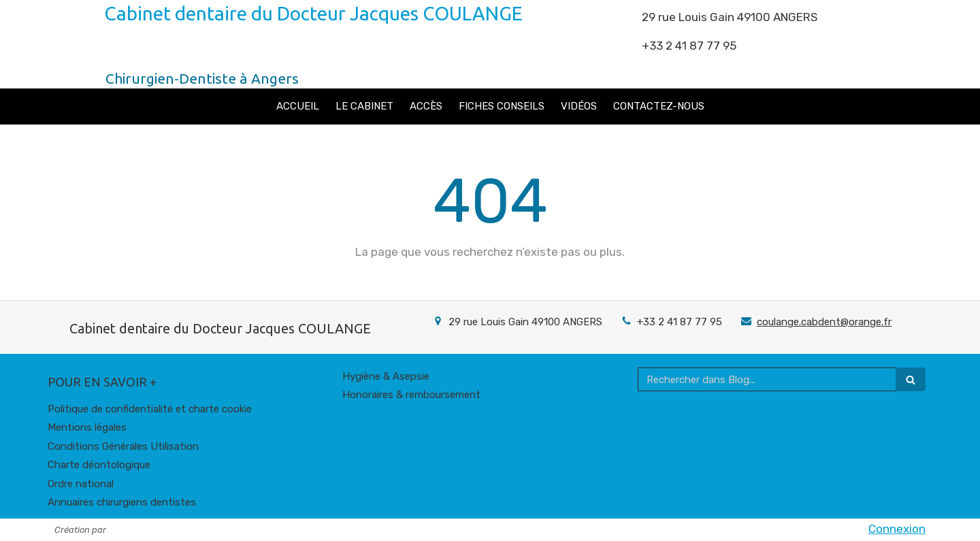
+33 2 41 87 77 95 (680, 322)
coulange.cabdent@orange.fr (824, 322)
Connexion (897, 529)
